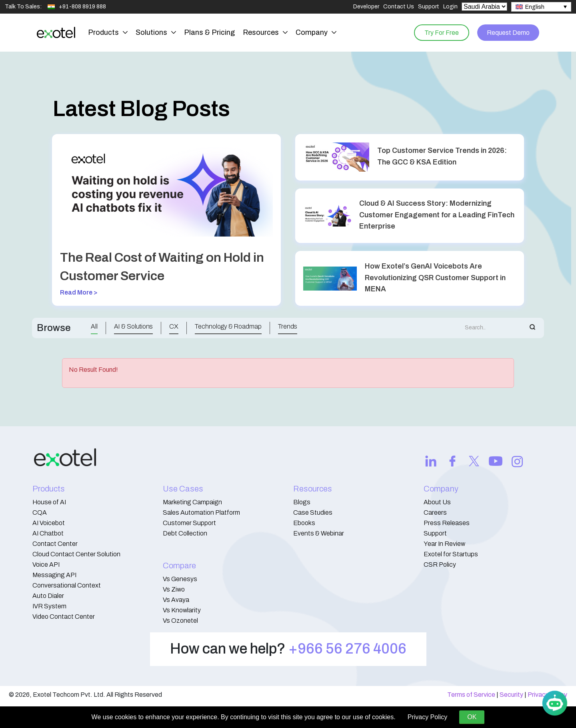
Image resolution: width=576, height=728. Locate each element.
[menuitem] (541, 7)
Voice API (46, 565)
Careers (435, 512)
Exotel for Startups (451, 554)
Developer (366, 7)
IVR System (49, 606)
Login (450, 7)
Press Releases (447, 523)
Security (511, 695)
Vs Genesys (180, 579)
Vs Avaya (176, 600)
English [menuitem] (535, 7)
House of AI (49, 502)
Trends (288, 326)
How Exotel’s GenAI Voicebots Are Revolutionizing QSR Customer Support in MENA (435, 278)
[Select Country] (484, 7)
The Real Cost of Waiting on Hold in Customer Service (162, 267)
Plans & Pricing (209, 32)
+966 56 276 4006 (347, 649)
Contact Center (55, 544)
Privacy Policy (428, 717)
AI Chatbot (48, 533)
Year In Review (444, 544)
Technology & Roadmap (228, 326)
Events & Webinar (319, 533)
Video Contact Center (64, 617)
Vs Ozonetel (180, 621)
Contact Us (399, 7)
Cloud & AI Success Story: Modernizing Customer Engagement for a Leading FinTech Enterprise (437, 215)
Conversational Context (67, 585)
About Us (437, 502)
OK (472, 717)
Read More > (79, 292)
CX (174, 326)
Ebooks (304, 523)
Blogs (302, 502)
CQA (40, 512)
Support (429, 7)
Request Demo (508, 32)
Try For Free (440, 32)
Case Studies (313, 512)
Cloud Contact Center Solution (76, 554)
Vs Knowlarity (182, 610)
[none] (541, 7)
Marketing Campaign (192, 502)
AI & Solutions (133, 326)
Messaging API (54, 575)
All (94, 326)
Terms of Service (471, 695)
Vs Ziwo (174, 589)
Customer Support (189, 523)
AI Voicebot (49, 523)
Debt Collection (185, 533)
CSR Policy (440, 565)
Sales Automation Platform (201, 512)
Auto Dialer (48, 596)
